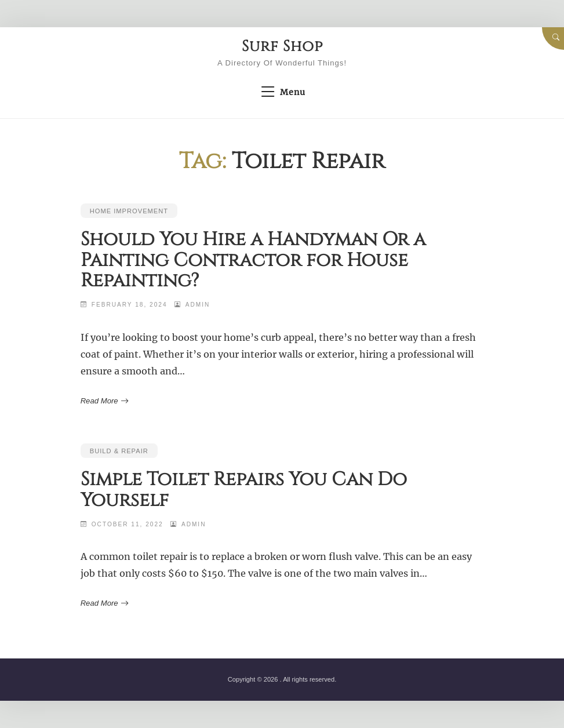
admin (198, 305)
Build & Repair (119, 451)
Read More (103, 401)
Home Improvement (129, 211)
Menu (282, 92)
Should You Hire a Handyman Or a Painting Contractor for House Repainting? (253, 260)
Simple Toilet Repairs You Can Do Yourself (244, 490)
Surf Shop (282, 47)
